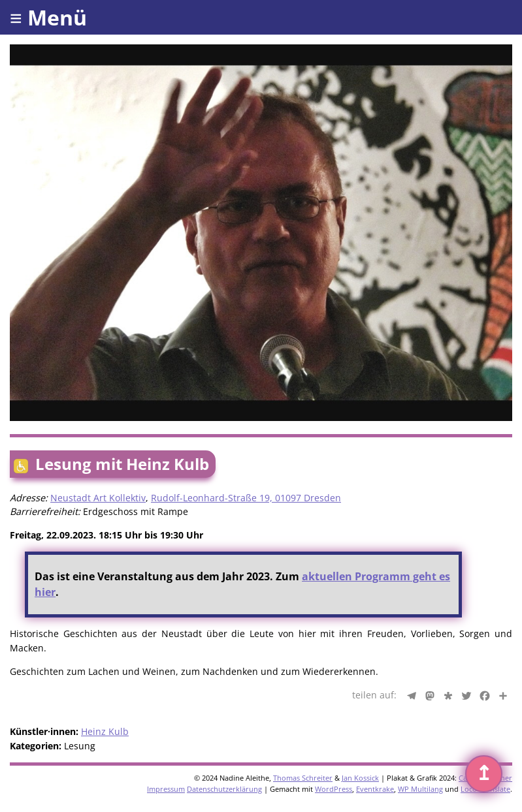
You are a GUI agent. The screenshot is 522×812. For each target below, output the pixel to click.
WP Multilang (420, 789)
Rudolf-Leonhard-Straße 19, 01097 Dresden (246, 498)
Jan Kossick (360, 778)
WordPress (334, 789)
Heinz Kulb (105, 731)
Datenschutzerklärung (224, 789)
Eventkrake (375, 789)
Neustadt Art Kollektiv (98, 498)
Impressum (166, 789)
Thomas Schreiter (303, 778)
